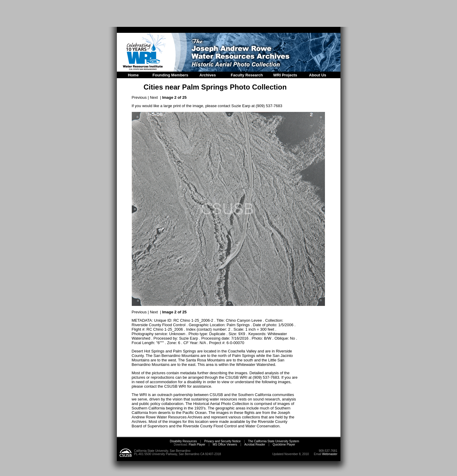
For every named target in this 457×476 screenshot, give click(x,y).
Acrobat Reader (255, 445)
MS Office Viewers (225, 445)
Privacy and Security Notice (222, 441)
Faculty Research (247, 75)
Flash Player (196, 445)
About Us (318, 75)
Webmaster (330, 454)
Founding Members (171, 75)
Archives (208, 75)
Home (133, 75)
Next (154, 97)
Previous (139, 97)
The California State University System (274, 441)
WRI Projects (285, 75)
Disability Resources (183, 441)
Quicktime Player (284, 445)
